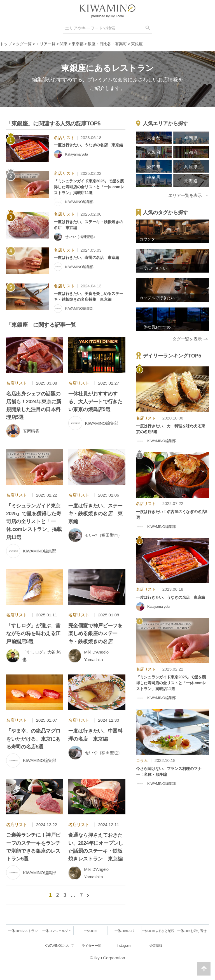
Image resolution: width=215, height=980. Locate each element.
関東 (64, 44)
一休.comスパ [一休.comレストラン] (124, 931)
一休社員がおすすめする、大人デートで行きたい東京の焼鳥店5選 (95, 402)
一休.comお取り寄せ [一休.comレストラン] (192, 931)
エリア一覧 (46, 44)
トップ (6, 44)
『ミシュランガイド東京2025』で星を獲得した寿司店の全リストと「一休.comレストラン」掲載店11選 (34, 522)
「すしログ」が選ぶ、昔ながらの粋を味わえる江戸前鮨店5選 (33, 633)
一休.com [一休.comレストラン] (91, 931)
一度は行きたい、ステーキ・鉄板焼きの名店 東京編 (95, 514)
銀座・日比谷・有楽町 (107, 44)
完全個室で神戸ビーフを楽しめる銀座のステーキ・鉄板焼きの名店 (95, 633)
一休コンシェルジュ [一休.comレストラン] (57, 931)
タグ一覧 (24, 44)
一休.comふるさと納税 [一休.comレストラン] (158, 931)
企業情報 (156, 946)
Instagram (124, 946)
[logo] (107, 8)
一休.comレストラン (23, 931)
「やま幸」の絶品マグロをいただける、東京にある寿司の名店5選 (33, 739)
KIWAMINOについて (59, 946)
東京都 (78, 44)
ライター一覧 (91, 946)
